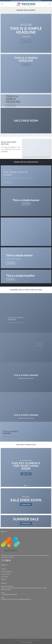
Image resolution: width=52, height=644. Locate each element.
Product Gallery (20, 640)
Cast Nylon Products (6, 574)
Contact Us (4, 579)
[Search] (50, 4)
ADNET (30, 642)
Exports (27, 640)
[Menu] (2, 4)
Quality (32, 640)
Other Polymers (5, 577)
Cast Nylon (4, 569)
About (14, 640)
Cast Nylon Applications (7, 572)
